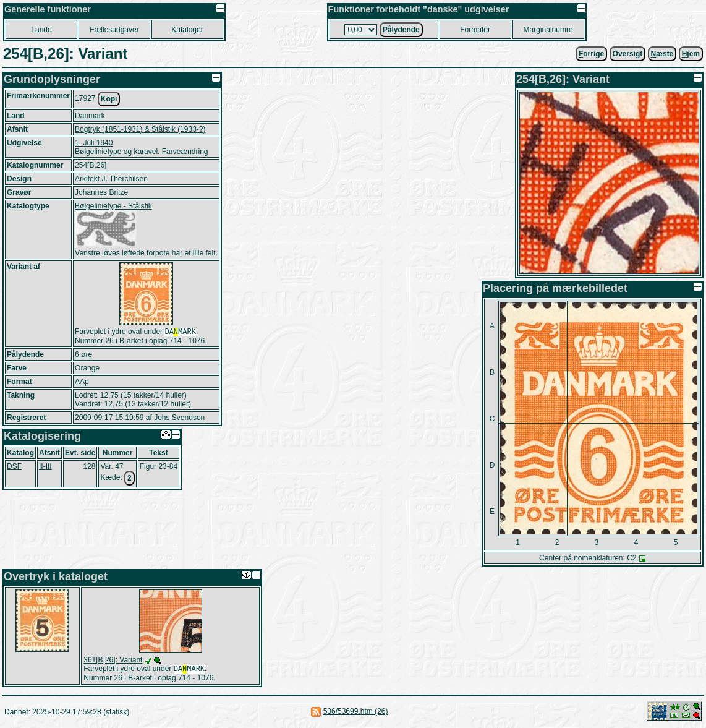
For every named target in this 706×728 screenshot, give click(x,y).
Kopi (109, 99)
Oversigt (628, 54)
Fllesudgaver (114, 30)
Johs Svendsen (179, 419)
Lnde (41, 30)
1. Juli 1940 (94, 143)
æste (662, 54)
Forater (475, 30)
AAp (82, 383)
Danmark (90, 116)
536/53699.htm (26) (356, 713)
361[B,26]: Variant (113, 660)
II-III (45, 468)
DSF (14, 468)
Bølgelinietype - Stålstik (113, 206)
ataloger (187, 30)
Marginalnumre (548, 30)
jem (691, 54)
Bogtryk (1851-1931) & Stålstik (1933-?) (140, 129)
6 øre (83, 356)
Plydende (401, 30)
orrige (591, 54)
